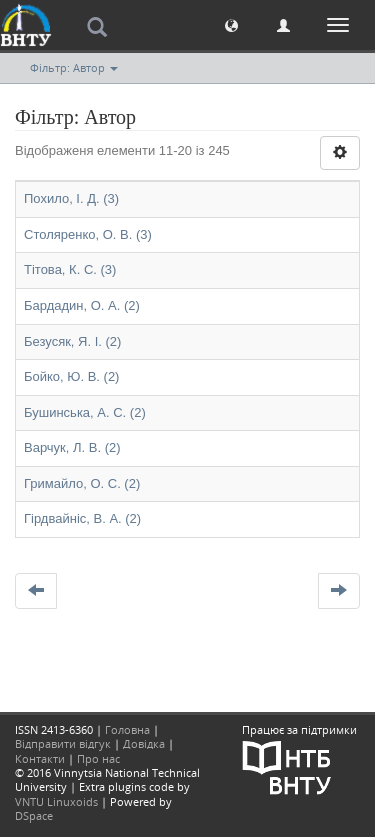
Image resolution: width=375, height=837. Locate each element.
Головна (127, 729)
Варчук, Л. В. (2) (72, 447)
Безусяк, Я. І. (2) (72, 341)
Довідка (144, 743)
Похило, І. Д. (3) (71, 198)
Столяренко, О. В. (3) (88, 234)
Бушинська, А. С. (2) (85, 412)
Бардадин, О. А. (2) (82, 305)
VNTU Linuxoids (56, 801)
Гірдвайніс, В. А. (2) (82, 518)
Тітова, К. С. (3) (70, 269)
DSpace (34, 815)
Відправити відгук (63, 743)
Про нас (98, 758)
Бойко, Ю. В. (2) (71, 376)
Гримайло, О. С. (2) (82, 483)
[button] (231, 24)
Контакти (40, 758)
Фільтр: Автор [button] (74, 67)
